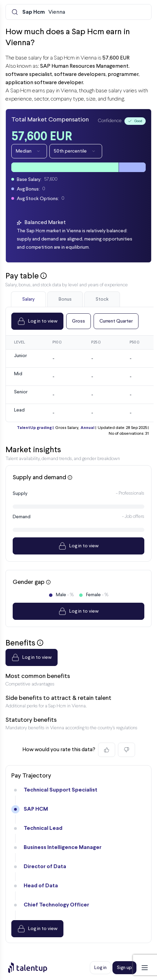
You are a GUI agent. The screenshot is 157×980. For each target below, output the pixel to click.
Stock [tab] (102, 299)
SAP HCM (36, 809)
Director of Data (45, 867)
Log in (100, 968)
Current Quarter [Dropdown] (116, 321)
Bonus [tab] (65, 299)
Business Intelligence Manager (63, 847)
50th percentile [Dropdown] (76, 151)
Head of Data (41, 886)
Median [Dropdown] (29, 151)
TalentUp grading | (35, 428)
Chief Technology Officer (56, 905)
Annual (87, 428)
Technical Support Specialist (61, 790)
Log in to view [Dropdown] (37, 321)
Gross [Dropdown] (78, 321)
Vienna (44, 12)
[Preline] (33, 968)
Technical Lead (43, 828)
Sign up (124, 968)
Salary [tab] (28, 299)
